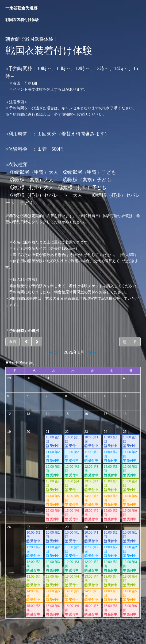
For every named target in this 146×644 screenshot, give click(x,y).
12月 (55, 352)
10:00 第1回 (54, 442)
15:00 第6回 (54, 515)
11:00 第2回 (54, 456)
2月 (92, 352)
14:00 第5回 (54, 500)
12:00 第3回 (54, 471)
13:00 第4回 (54, 486)
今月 (13, 342)
